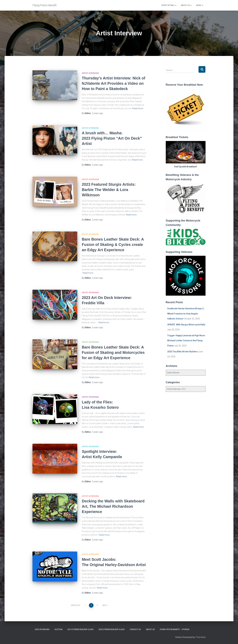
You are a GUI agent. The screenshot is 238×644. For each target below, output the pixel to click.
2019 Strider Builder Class (80, 629)
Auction (58, 629)
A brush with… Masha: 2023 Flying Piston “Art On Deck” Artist (112, 138)
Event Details (169, 5)
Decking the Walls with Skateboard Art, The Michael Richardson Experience (113, 506)
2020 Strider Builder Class (112, 629)
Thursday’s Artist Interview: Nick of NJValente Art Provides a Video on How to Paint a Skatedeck (114, 83)
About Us (186, 5)
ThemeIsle (201, 637)
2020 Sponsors (42, 629)
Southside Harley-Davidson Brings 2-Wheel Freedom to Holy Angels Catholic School (186, 314)
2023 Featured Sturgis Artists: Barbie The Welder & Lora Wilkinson (109, 190)
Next (105, 605)
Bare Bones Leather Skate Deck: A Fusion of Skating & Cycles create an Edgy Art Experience (113, 245)
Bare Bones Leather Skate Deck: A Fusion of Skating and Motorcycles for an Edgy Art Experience (113, 352)
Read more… (138, 108)
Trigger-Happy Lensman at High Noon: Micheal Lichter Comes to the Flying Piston (186, 341)
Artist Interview (90, 73)
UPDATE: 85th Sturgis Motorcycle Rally (186, 325)
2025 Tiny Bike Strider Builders (183, 352)
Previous (76, 605)
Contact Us (135, 629)
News (200, 5)
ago (97, 113)
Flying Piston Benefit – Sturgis (175, 629)
